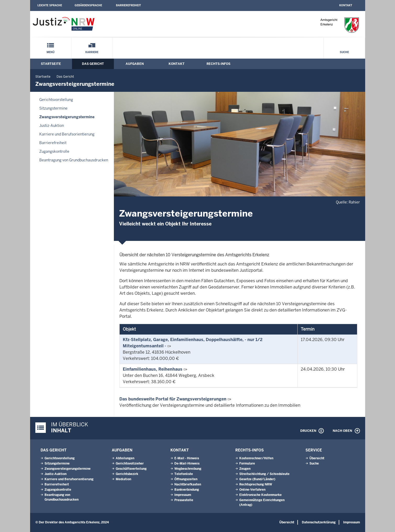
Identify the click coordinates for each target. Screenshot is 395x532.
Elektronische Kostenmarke (260, 495)
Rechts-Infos (218, 64)
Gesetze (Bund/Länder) (257, 479)
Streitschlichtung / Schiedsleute (264, 474)
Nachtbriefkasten (188, 484)
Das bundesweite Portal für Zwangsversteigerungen (173, 399)
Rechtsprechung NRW (256, 484)
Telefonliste (184, 474)
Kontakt (346, 5)
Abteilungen (125, 458)
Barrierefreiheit (128, 5)
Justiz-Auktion (52, 126)
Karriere (92, 52)
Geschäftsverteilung (131, 469)
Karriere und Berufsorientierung (67, 134)
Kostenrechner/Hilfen (256, 458)
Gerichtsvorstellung (56, 100)
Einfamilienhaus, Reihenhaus (153, 369)
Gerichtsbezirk (127, 474)
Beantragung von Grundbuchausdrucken (74, 160)
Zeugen (245, 469)
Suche (344, 52)
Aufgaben (135, 64)
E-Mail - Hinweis (187, 458)
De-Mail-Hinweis (187, 463)
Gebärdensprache (88, 5)
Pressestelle (184, 500)
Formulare (247, 463)
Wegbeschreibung (188, 469)
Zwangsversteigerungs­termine (67, 117)
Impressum (183, 495)
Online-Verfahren (252, 490)
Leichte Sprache (50, 5)
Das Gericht (93, 64)
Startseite (51, 64)
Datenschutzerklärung (319, 522)
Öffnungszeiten (186, 479)
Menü (51, 52)
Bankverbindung (187, 490)
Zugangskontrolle (54, 151)
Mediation (123, 479)
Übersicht (317, 458)
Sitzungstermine (53, 108)
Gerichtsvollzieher (130, 463)
